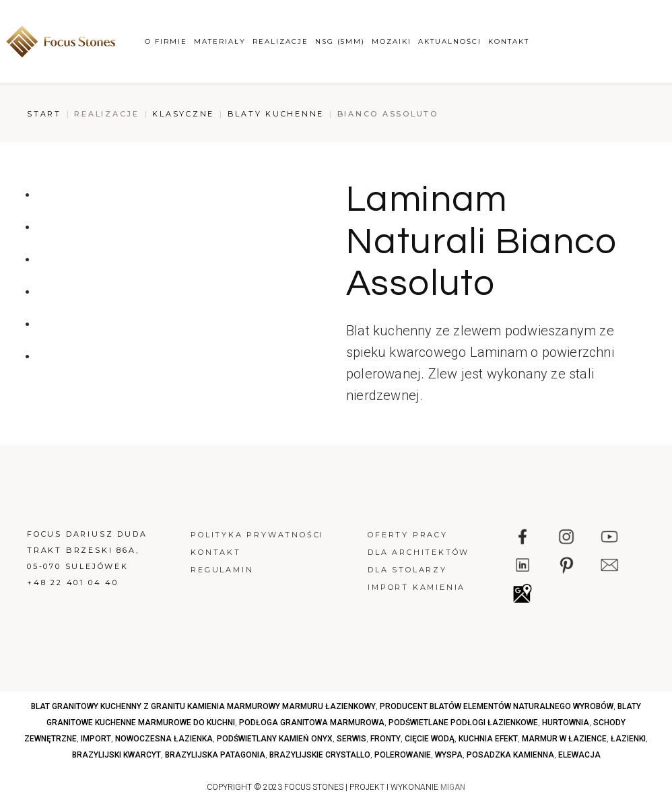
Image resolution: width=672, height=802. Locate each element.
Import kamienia (416, 587)
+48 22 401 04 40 (73, 582)
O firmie (166, 41)
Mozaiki (392, 41)
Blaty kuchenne (276, 114)
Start (44, 114)
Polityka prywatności (257, 535)
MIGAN (453, 787)
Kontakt (509, 41)
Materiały (220, 41)
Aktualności (450, 41)
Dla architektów (418, 552)
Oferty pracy (408, 535)
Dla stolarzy (407, 570)
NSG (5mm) (340, 41)
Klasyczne (183, 114)
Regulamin (222, 570)
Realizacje (280, 41)
